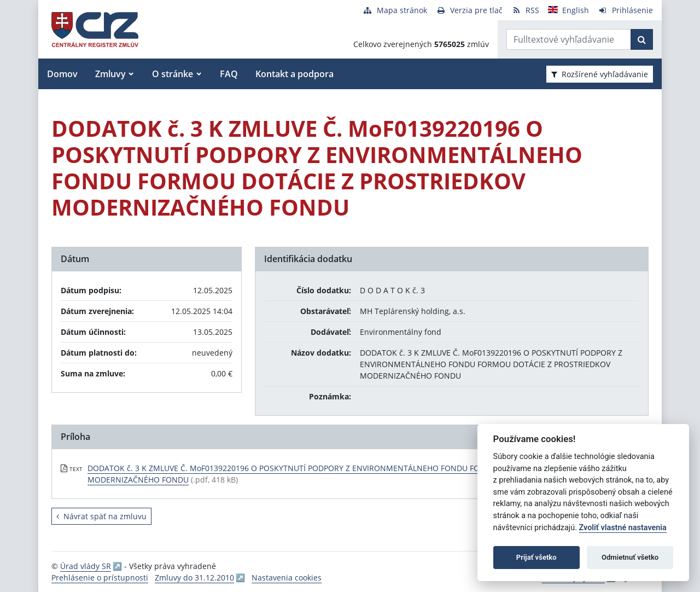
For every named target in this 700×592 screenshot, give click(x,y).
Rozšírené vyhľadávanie (600, 74)
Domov (62, 74)
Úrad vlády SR (86, 566)
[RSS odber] (525, 10)
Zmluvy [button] (110, 74)
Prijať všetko (536, 557)
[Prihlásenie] (625, 10)
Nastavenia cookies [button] (287, 578)
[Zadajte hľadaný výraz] (569, 39)
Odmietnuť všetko (630, 557)
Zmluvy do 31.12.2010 (194, 578)
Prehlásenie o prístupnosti (100, 578)
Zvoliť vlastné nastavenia (623, 528)
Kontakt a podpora (294, 74)
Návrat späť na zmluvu (101, 516)
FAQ (229, 74)
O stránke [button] (173, 74)
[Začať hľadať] (642, 39)
